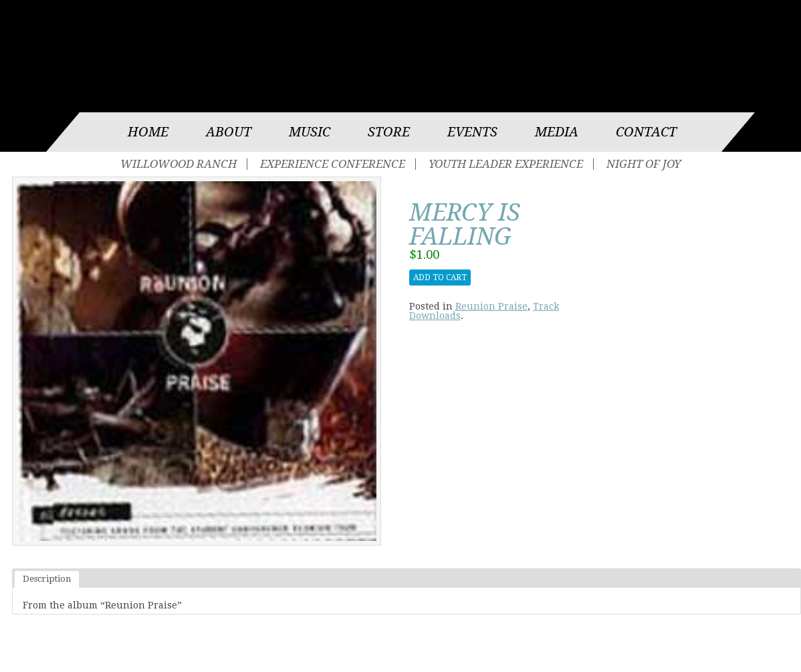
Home (148, 132)
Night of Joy (644, 164)
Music (310, 132)
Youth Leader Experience (506, 164)
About (229, 132)
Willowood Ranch (179, 164)
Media (557, 132)
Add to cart (440, 277)
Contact (646, 132)
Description (47, 579)
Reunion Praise (491, 306)
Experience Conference (333, 164)
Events (472, 132)
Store (389, 132)
